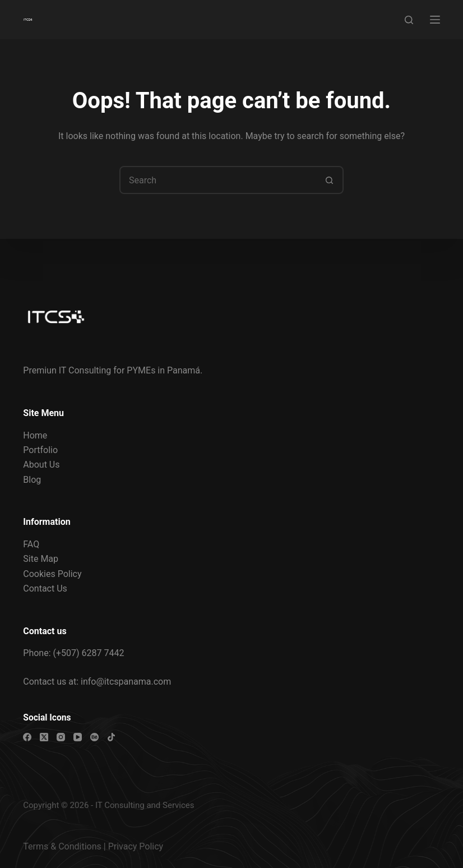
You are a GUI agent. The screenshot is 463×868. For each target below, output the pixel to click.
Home (35, 435)
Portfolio (40, 450)
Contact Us (45, 588)
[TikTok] (111, 737)
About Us (41, 465)
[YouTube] (78, 737)
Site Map (41, 559)
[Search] (409, 20)
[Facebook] (27, 737)
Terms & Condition (60, 846)
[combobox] (219, 180)
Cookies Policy (52, 574)
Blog (32, 480)
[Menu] (435, 20)
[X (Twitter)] (44, 737)
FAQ (31, 544)
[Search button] (330, 180)
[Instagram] (61, 737)
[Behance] (94, 737)
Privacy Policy (136, 846)
